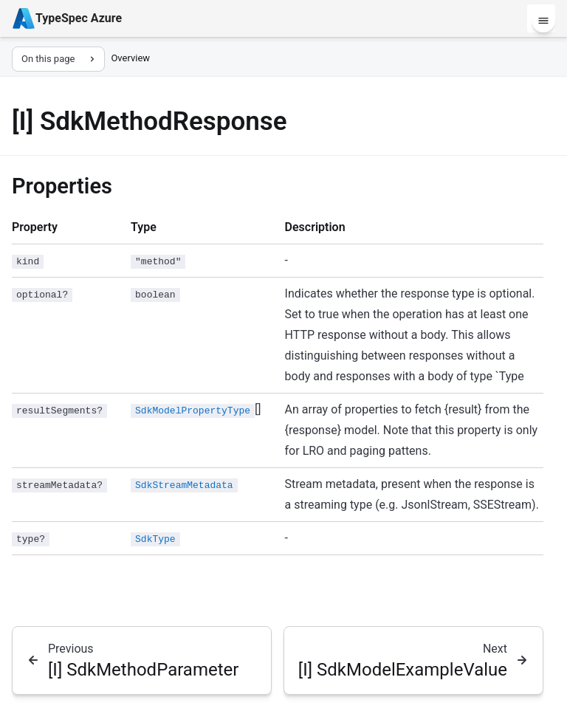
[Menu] (543, 21)
